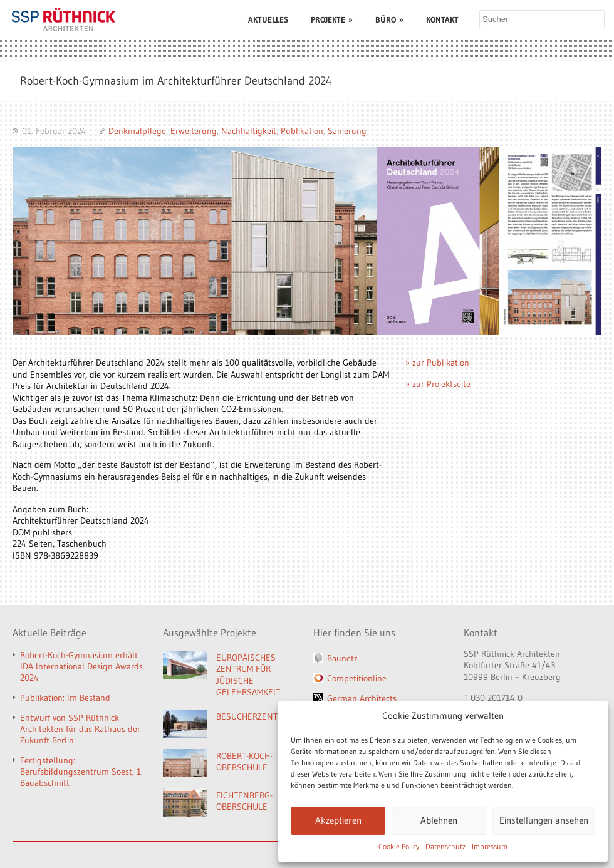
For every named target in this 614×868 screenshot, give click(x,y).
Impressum (490, 846)
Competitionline (357, 678)
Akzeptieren (338, 820)
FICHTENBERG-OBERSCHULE (244, 801)
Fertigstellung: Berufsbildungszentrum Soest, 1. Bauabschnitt (81, 772)
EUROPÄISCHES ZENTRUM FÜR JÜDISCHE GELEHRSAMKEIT (248, 675)
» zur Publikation (437, 363)
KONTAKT (442, 19)
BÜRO (389, 19)
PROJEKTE (332, 19)
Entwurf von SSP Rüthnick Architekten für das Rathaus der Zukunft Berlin (80, 729)
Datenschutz (445, 846)
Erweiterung (194, 131)
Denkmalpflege (137, 131)
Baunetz (342, 658)
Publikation (302, 131)
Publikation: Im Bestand (65, 698)
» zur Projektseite (438, 384)
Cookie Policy (399, 846)
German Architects (362, 698)
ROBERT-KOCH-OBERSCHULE (244, 762)
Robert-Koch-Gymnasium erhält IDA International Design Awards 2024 (81, 666)
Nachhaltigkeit (249, 131)
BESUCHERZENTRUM (255, 716)
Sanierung (347, 131)
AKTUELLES (268, 19)
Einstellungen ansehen (544, 820)
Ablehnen (439, 820)
